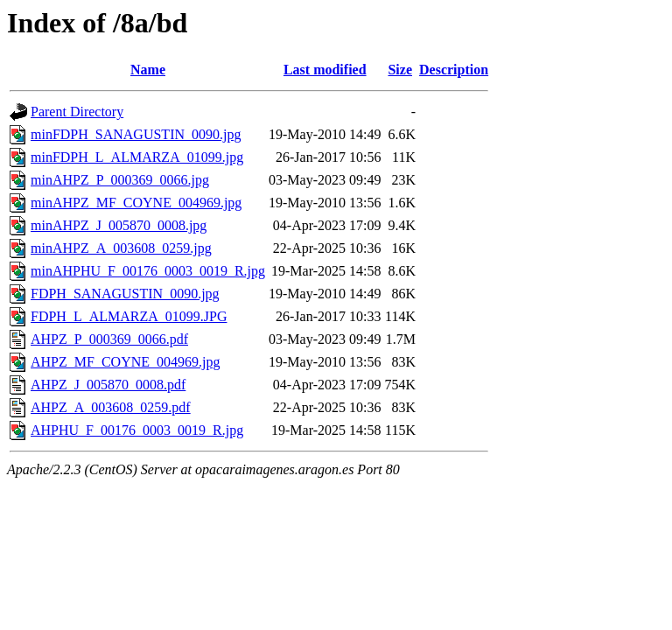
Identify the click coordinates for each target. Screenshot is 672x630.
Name (148, 70)
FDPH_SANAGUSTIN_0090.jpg (125, 294)
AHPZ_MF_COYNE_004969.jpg (125, 362)
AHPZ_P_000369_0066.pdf (109, 339)
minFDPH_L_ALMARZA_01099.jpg (137, 157)
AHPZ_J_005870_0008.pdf (108, 385)
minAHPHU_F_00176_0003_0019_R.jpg (148, 271)
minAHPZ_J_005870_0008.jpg (119, 225)
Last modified (325, 70)
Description (454, 70)
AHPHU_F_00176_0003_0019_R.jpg (137, 430)
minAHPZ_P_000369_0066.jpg (120, 180)
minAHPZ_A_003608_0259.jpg (121, 248)
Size (400, 70)
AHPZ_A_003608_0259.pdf (111, 407)
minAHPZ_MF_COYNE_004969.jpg (136, 203)
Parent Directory (77, 112)
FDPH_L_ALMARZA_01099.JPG (129, 316)
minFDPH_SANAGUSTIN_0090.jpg (136, 134)
